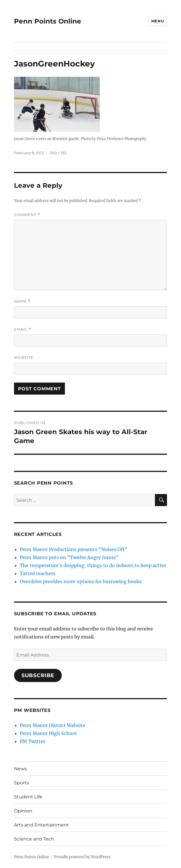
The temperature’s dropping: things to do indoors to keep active (93, 565)
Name (22, 301)
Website (24, 357)
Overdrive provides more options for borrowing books (81, 581)
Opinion (23, 811)
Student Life (28, 797)
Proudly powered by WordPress (82, 857)
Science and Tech (34, 839)
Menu (158, 21)
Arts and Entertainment (41, 825)
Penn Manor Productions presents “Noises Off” (74, 549)
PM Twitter (32, 741)
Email (23, 329)
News (20, 769)
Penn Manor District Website (52, 725)
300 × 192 (58, 153)
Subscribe (38, 675)
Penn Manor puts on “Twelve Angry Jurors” (69, 557)
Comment (27, 215)
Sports (21, 783)
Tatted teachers (38, 573)
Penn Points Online (48, 21)
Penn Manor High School (48, 733)
